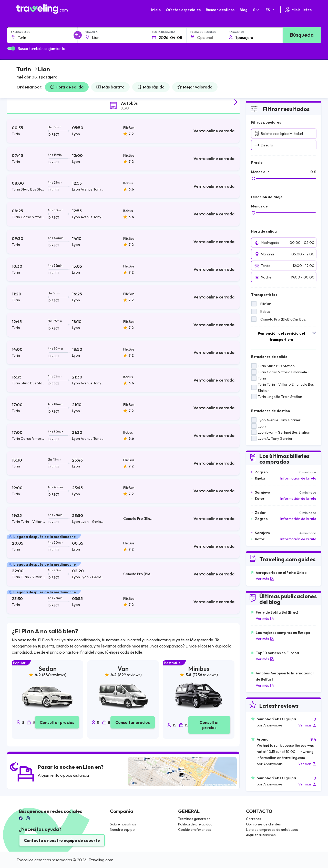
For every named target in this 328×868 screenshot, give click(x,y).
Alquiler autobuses (261, 835)
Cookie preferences (195, 830)
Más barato (110, 87)
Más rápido (151, 87)
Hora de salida (67, 87)
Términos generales (194, 819)
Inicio (156, 10)
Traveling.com (101, 860)
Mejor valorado (195, 87)
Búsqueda (302, 35)
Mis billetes (298, 10)
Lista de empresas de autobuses (272, 830)
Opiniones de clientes (263, 824)
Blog (244, 10)
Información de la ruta (298, 478)
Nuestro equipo (122, 830)
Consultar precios (57, 722)
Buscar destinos (220, 10)
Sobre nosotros (123, 824)
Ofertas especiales (183, 10)
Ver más (265, 579)
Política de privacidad (195, 824)
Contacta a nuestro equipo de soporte (62, 840)
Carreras (254, 819)
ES (270, 10)
